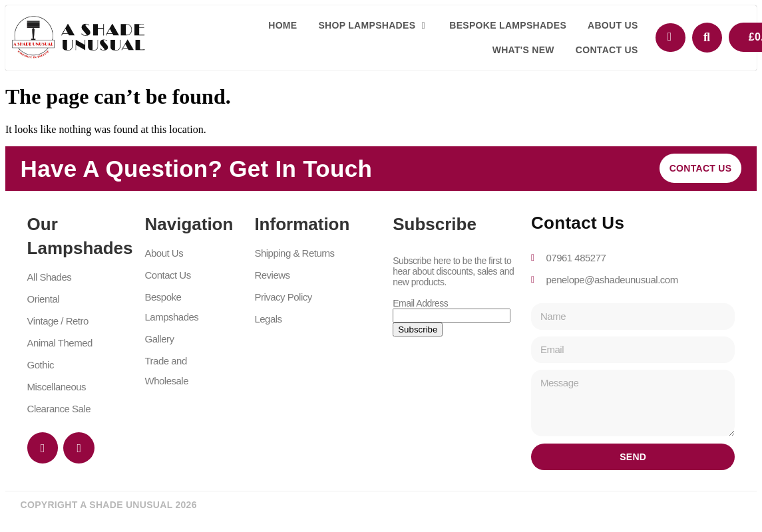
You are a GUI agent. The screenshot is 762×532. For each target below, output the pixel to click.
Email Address (420, 303)
